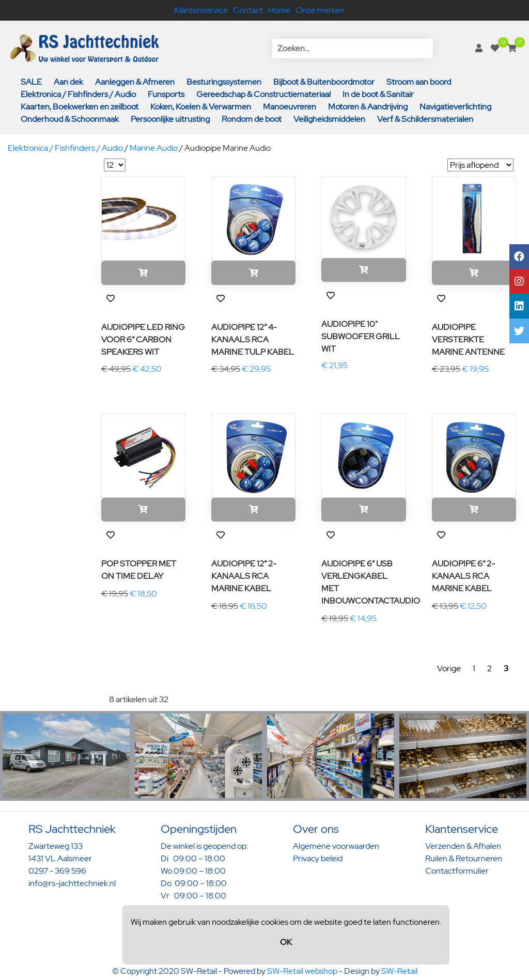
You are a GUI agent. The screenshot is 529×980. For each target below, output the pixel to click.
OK (286, 942)
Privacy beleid (318, 858)
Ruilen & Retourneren (464, 858)
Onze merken (320, 10)
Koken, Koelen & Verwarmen (201, 107)
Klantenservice (201, 10)
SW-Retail (399, 971)
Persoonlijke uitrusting (170, 119)
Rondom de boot (252, 119)
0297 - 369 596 (57, 871)
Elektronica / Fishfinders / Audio (78, 94)
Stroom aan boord (419, 82)
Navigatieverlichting (455, 107)
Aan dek (68, 82)
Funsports (166, 94)
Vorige (449, 668)
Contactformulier (457, 871)
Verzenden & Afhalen (463, 846)
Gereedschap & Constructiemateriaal (263, 94)
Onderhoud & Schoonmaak (70, 119)
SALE (31, 82)
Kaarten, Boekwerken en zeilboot (80, 107)
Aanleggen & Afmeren (135, 82)
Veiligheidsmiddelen (329, 119)
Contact (248, 10)
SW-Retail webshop (302, 971)
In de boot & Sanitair (378, 94)
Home (279, 10)
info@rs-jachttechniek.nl (72, 883)
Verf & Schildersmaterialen (425, 119)
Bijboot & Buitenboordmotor (324, 82)
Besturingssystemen (224, 82)
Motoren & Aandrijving (368, 107)
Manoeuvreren (290, 107)
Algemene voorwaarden (336, 846)
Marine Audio (154, 148)
